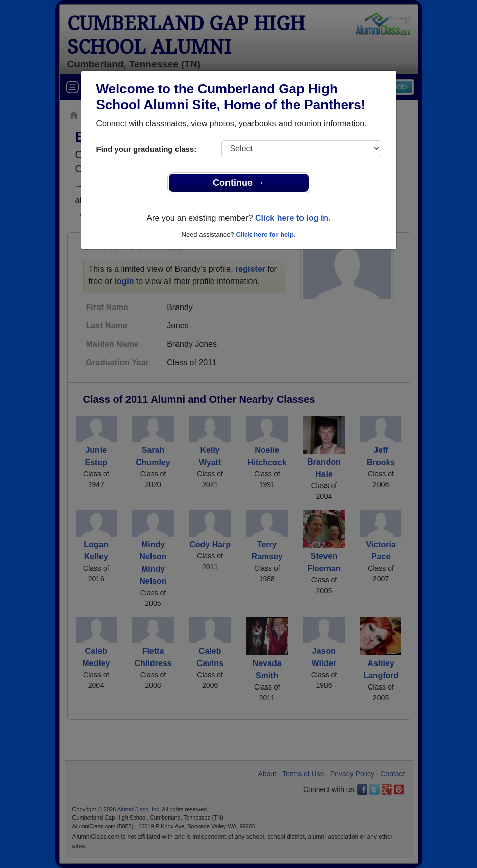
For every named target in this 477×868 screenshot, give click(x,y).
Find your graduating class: (147, 149)
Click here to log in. (293, 218)
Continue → (238, 183)
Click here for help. (266, 234)
